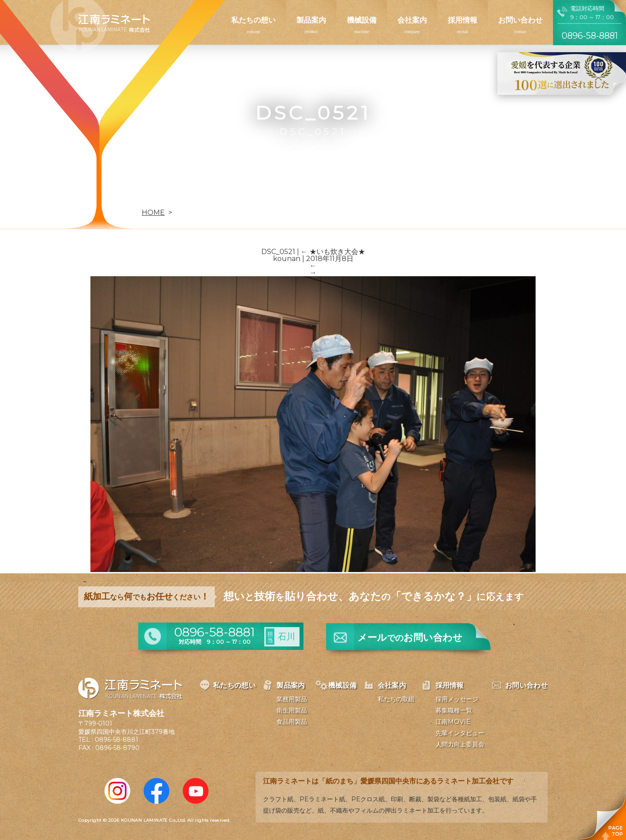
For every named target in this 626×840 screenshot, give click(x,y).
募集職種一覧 (454, 710)
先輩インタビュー (460, 733)
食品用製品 (292, 722)
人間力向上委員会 (460, 744)
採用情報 (463, 20)
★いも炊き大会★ (333, 252)
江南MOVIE (453, 722)
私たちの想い (253, 20)
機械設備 (362, 20)
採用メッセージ (457, 699)
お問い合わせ (520, 20)
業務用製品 (292, 699)
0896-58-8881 (117, 740)
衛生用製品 (292, 710)
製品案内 (311, 20)
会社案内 (412, 20)
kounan (287, 259)
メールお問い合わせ (410, 638)
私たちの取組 (396, 699)
